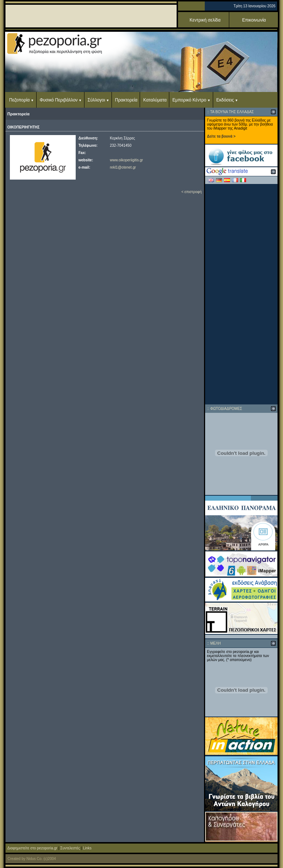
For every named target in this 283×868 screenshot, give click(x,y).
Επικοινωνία (254, 20)
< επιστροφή (192, 192)
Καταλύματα (155, 100)
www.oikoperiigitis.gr (127, 160)
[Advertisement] (241, 294)
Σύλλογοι (97, 100)
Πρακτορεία (126, 100)
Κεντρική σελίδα (205, 20)
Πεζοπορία (19, 100)
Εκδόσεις (225, 100)
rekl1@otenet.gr (123, 167)
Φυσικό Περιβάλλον (59, 100)
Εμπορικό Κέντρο (190, 100)
